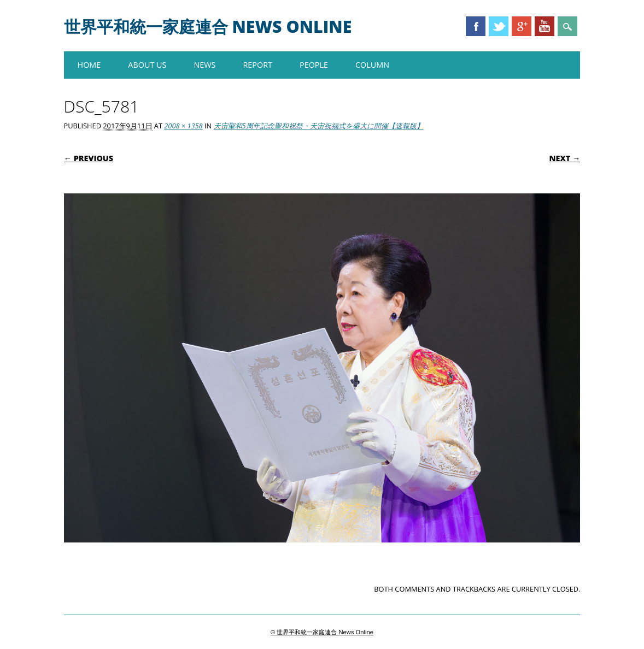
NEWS (204, 65)
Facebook (476, 26)
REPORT (257, 65)
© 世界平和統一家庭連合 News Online (322, 632)
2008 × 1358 (183, 126)
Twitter (499, 26)
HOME (89, 65)
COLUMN (372, 65)
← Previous (89, 158)
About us (147, 65)
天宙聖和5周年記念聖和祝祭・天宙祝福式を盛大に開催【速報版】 (319, 126)
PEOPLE (314, 65)
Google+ (522, 26)
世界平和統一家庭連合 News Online (208, 26)
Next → (565, 158)
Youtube (545, 26)
